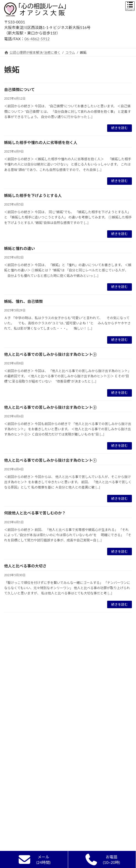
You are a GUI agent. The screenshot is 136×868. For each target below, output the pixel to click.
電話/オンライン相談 (23, 724)
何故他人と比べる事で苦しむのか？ (35, 513)
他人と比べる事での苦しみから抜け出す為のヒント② (51, 407)
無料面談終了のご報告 (24, 715)
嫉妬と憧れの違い (20, 248)
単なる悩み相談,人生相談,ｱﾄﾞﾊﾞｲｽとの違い (39, 685)
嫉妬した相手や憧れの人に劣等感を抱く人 (41, 142)
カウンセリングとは (23, 655)
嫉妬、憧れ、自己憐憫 (23, 301)
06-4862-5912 (37, 39)
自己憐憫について (20, 90)
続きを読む (120, 128)
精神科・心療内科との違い (28, 675)
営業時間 (14, 772)
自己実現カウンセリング (26, 695)
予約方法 (14, 782)
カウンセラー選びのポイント (29, 665)
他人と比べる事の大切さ (25, 566)
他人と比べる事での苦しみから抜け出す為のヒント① (51, 460)
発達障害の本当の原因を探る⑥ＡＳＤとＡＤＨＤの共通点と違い (66, 849)
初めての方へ (18, 645)
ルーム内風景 (17, 762)
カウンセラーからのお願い (28, 734)
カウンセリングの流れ (24, 705)
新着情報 (14, 635)
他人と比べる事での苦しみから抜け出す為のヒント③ (51, 354)
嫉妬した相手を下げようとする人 (33, 195)
